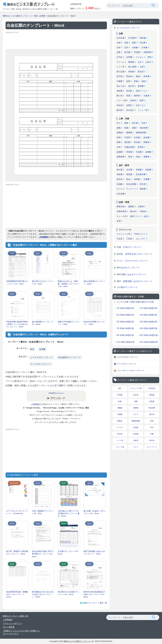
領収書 (120, 174)
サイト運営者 (9, 627)
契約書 (127, 142)
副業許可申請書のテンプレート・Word (69, 323)
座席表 (141, 147)
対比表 (120, 105)
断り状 (120, 96)
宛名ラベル (141, 91)
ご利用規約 (43, 237)
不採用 (127, 137)
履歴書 (129, 133)
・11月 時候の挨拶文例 (124, 342)
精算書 (143, 189)
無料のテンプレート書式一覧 (95, 603)
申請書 (137, 52)
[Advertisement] (56, 41)
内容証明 (152, 388)
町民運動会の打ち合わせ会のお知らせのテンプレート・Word (43, 594)
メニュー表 (143, 110)
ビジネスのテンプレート (42, 357)
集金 (128, 179)
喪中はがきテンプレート (128, 268)
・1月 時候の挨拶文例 (124, 308)
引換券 (146, 96)
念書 (152, 434)
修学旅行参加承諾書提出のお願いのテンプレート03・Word (94, 594)
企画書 (135, 47)
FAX (152, 427)
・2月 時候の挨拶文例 (148, 308)
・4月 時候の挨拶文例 (148, 315)
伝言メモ (140, 105)
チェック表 (121, 216)
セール (120, 189)
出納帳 (120, 184)
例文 (36, 16)
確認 (138, 76)
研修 (136, 81)
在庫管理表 (121, 211)
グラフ (136, 414)
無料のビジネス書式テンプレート (17, 16)
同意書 (129, 152)
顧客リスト (135, 216)
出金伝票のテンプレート (56, 393)
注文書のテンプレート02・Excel (69, 553)
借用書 (137, 179)
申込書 (143, 43)
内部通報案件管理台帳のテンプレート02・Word (17, 282)
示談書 (139, 152)
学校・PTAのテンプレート (129, 247)
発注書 (120, 170)
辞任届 (137, 142)
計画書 (144, 47)
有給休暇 (143, 128)
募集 (126, 123)
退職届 (120, 133)
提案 (119, 52)
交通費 (146, 179)
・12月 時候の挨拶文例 (147, 342)
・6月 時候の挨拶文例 (148, 322)
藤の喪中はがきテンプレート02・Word (43, 282)
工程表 (129, 239)
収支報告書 (141, 174)
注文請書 (121, 194)
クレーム (121, 62)
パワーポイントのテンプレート (131, 371)
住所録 (143, 211)
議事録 (131, 206)
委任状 (141, 72)
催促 (143, 81)
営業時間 (147, 52)
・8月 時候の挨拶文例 (148, 328)
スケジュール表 (123, 234)
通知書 (152, 395)
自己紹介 (130, 110)
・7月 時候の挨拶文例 (124, 328)
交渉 (126, 47)
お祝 (142, 67)
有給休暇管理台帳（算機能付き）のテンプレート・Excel (17, 594)
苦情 (149, 57)
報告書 (143, 38)
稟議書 (131, 62)
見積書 (139, 170)
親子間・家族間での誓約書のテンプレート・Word (17, 553)
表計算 (131, 86)
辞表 (143, 123)
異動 (119, 142)
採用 (119, 137)
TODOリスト (140, 234)
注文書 (129, 170)
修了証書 (121, 72)
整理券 (137, 96)
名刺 (119, 147)
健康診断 (121, 157)
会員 (146, 216)
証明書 (42, 16)
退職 (119, 128)
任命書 (137, 137)
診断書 (148, 152)
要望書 (141, 86)
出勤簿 (141, 206)
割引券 (143, 184)
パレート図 (121, 100)
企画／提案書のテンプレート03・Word (43, 512)
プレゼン (140, 57)
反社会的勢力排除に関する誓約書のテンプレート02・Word (43, 554)
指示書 (127, 52)
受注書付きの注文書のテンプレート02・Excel (69, 593)
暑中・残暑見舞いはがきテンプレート (135, 281)
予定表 (120, 239)
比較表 (133, 100)
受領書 (131, 72)
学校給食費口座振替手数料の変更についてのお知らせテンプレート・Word (17, 324)
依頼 (126, 43)
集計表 (133, 211)
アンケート (131, 189)
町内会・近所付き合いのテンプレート (135, 254)
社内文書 (121, 38)
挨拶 (134, 43)
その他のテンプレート (127, 287)
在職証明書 (129, 147)
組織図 (120, 152)
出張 (119, 47)
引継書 (120, 81)
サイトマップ (152, 447)
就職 (134, 128)
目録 (138, 157)
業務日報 (121, 206)
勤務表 (146, 142)
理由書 (120, 91)
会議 (119, 43)
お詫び (148, 62)
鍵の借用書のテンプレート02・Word (43, 323)
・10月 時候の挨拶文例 (147, 335)
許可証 (120, 57)
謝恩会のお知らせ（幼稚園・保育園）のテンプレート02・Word (69, 284)
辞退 (128, 96)
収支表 (120, 179)
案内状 (120, 110)
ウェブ (136, 447)
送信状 (129, 91)
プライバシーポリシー (13, 623)
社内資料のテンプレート (70, 357)
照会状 (129, 76)
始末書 (146, 137)
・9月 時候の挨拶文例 (124, 335)
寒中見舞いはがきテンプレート (132, 274)
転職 (126, 128)
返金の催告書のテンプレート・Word (94, 282)
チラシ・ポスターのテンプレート (133, 261)
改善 (128, 81)
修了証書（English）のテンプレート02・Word (95, 512)
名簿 (119, 221)
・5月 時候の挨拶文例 (124, 322)
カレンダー (141, 239)
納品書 (148, 170)
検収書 (129, 174)
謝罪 (142, 100)
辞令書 (135, 123)
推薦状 (146, 157)
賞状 (130, 157)
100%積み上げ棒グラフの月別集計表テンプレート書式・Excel (69, 513)
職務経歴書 (141, 133)
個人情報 (132, 67)
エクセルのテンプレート (128, 357)
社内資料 (132, 38)
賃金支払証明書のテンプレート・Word (94, 323)
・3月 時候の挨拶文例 (124, 315)
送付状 (120, 76)
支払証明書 (131, 184)
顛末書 (146, 76)
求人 (119, 123)
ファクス (120, 427)
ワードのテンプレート (41, 364)
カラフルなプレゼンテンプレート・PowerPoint (17, 512)
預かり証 (121, 86)
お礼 (140, 62)
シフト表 (121, 67)
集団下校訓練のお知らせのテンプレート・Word (94, 553)
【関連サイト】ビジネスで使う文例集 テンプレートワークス (22, 632)
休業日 (129, 105)
